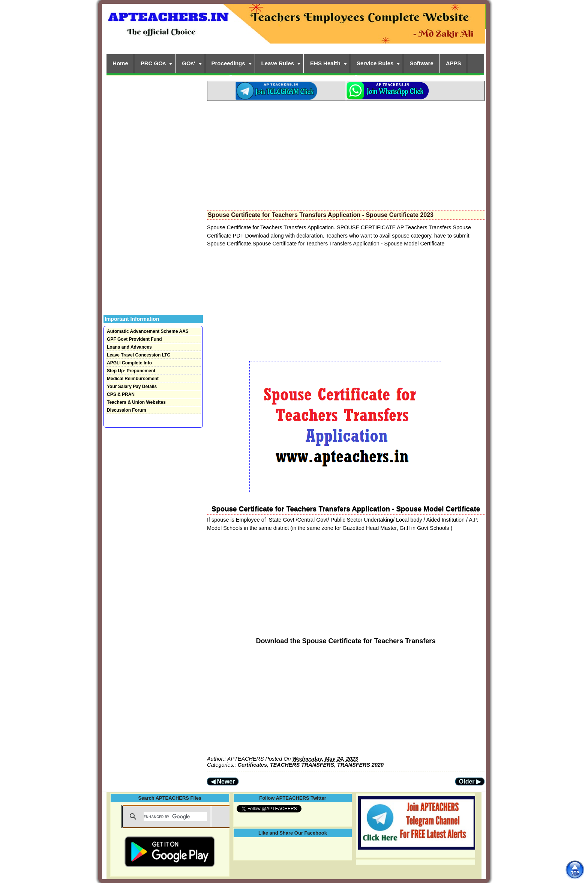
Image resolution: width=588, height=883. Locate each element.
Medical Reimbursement (133, 379)
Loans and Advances (129, 347)
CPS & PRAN (121, 394)
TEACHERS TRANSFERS (302, 765)
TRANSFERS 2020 (360, 765)
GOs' (188, 63)
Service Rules (375, 63)
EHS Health (325, 63)
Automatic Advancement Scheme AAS (148, 331)
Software (421, 63)
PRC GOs (153, 63)
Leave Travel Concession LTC (139, 355)
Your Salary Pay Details (132, 387)
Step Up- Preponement (131, 371)
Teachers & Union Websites (136, 402)
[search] (175, 817)
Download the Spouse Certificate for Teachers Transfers (346, 641)
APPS (454, 63)
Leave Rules (278, 63)
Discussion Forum (127, 410)
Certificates (252, 765)
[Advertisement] (346, 153)
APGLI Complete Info (129, 363)
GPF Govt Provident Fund (134, 339)
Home (120, 63)
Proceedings (228, 63)
